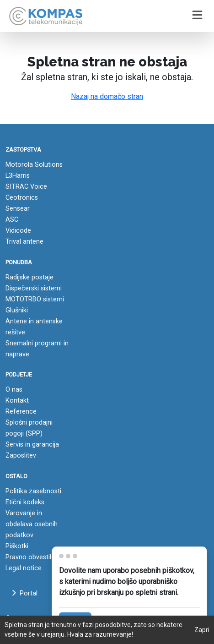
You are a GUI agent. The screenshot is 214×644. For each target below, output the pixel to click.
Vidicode (18, 231)
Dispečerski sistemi (34, 288)
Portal (24, 593)
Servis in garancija (32, 445)
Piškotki (17, 546)
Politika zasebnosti (33, 491)
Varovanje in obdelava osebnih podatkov (32, 524)
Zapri (202, 630)
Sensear (18, 209)
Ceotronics (22, 198)
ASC (12, 220)
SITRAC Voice (26, 187)
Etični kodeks (25, 502)
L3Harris (18, 176)
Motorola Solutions (34, 165)
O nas (14, 390)
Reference (21, 412)
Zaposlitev (21, 456)
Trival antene (24, 242)
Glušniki (17, 310)
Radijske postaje (29, 277)
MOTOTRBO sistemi (35, 299)
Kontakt (17, 401)
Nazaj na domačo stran (107, 96)
